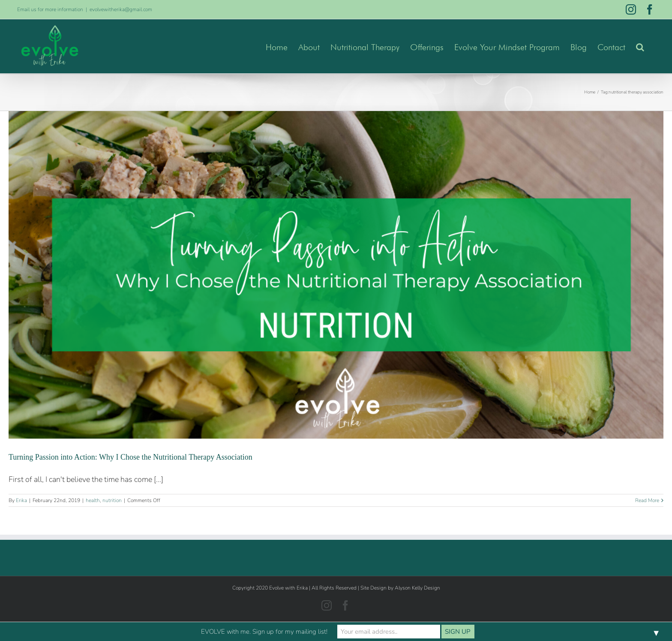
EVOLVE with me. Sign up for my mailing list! (264, 632)
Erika (21, 500)
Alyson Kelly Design (417, 588)
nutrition (112, 500)
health (93, 500)
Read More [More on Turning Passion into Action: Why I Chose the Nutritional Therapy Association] (647, 500)
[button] (640, 46)
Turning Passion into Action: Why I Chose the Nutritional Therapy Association (130, 457)
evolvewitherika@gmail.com (121, 9)
